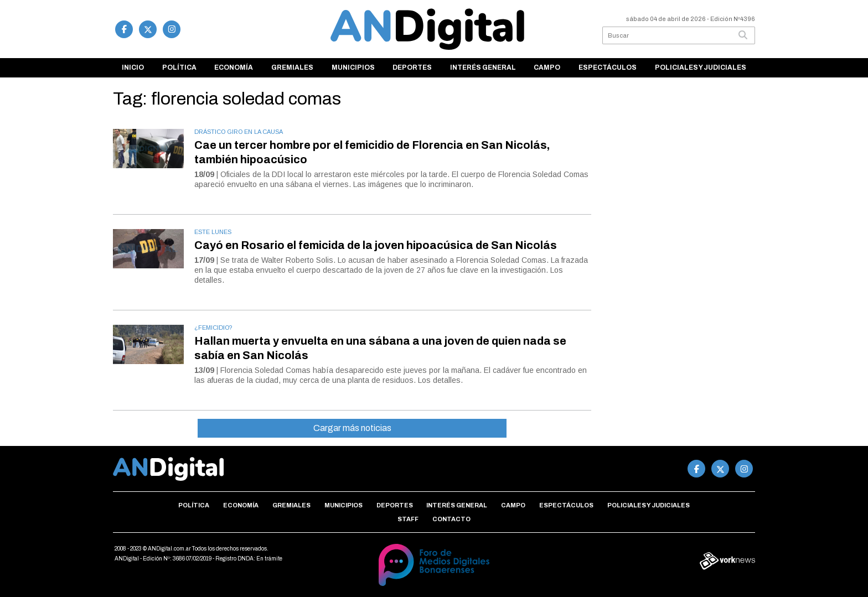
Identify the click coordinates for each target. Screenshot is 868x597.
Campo (547, 68)
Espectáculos (608, 68)
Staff (408, 519)
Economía (234, 68)
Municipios (353, 68)
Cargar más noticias (352, 428)
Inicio (133, 68)
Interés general (483, 68)
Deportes (412, 68)
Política (179, 68)
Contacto (451, 519)
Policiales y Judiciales (701, 68)
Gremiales (292, 68)
